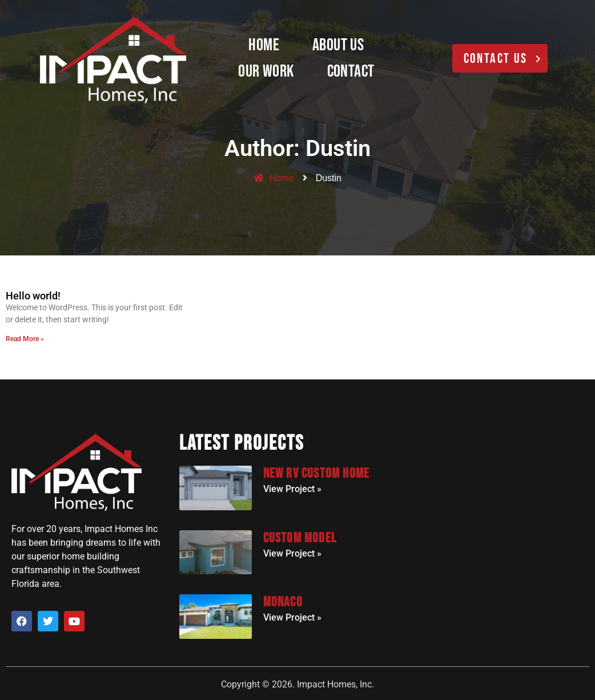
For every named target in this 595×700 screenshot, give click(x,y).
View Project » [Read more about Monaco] (292, 617)
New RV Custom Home (317, 473)
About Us (338, 45)
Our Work (266, 71)
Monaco (283, 602)
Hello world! (33, 296)
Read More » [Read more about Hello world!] (25, 339)
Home (264, 45)
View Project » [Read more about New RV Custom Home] (292, 489)
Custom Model (300, 538)
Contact (351, 71)
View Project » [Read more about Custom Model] (292, 553)
